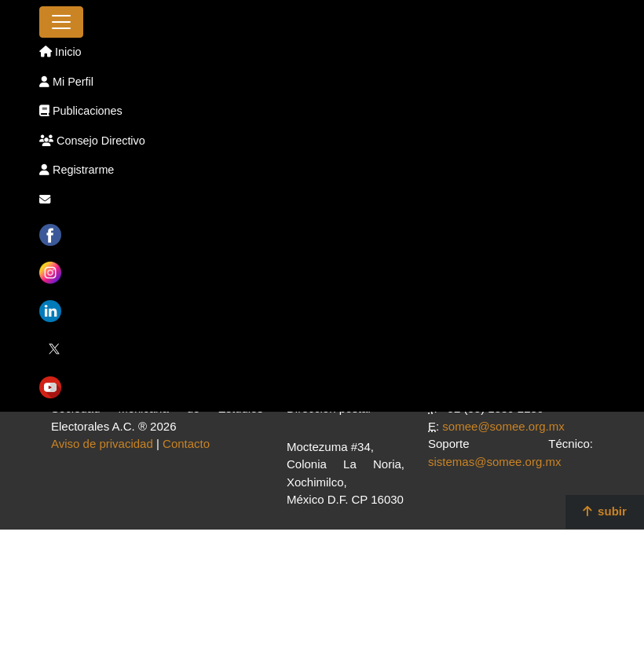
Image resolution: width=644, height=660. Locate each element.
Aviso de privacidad (102, 444)
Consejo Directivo (92, 141)
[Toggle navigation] (61, 22)
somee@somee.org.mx (503, 426)
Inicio (60, 52)
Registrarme (77, 170)
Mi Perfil (66, 82)
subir (605, 511)
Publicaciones (81, 111)
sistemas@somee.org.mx (494, 462)
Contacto (186, 444)
